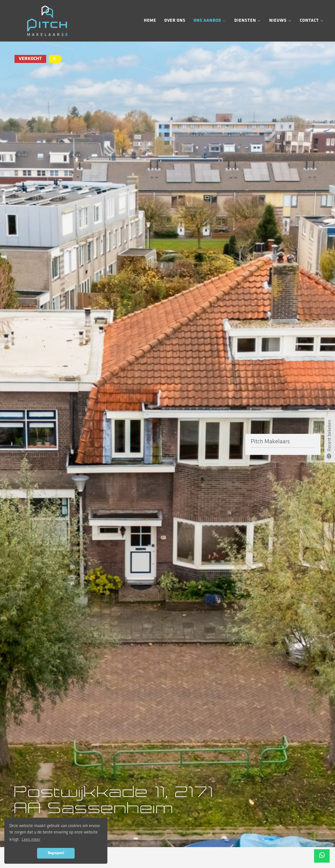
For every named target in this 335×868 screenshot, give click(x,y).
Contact (312, 21)
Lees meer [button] (31, 840)
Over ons (175, 21)
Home (150, 21)
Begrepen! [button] (56, 853)
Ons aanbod (210, 21)
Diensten (248, 21)
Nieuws (281, 21)
